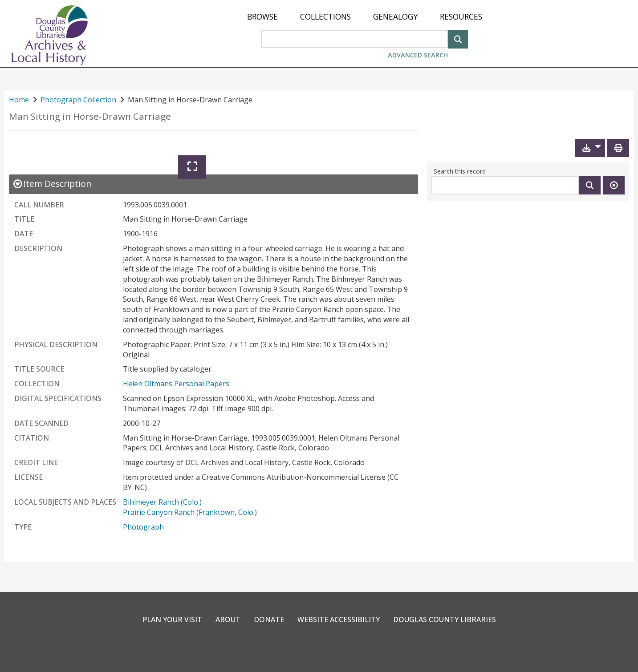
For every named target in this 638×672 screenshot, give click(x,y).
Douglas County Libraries (445, 619)
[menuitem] (262, 17)
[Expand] (192, 167)
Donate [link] (269, 619)
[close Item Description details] (52, 184)
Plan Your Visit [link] (172, 619)
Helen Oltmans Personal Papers (176, 384)
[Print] (618, 148)
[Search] (458, 38)
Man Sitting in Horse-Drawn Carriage (90, 116)
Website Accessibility (339, 619)
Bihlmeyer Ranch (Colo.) (162, 502)
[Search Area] (354, 39)
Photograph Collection (78, 100)
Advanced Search (418, 55)
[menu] (365, 17)
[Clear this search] (614, 185)
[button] (590, 148)
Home (19, 100)
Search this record (460, 171)
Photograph (143, 527)
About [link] (228, 619)
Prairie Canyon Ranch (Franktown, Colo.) (190, 512)
